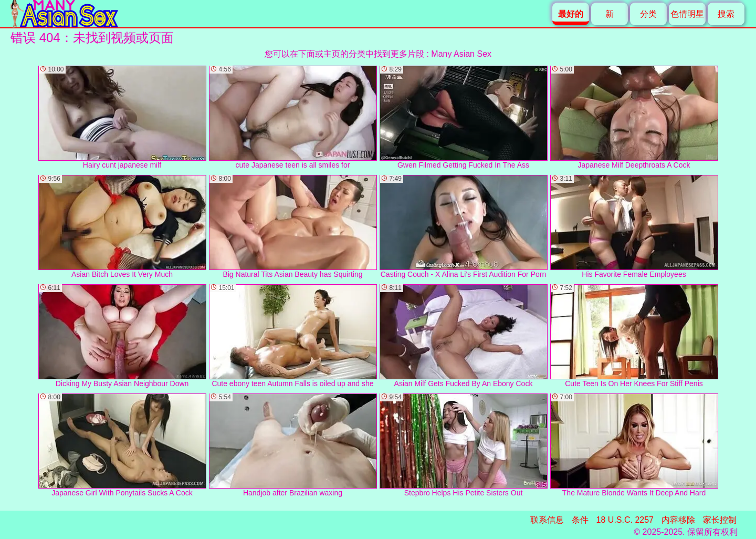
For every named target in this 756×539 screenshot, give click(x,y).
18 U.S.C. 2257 (625, 520)
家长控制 (720, 520)
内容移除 (678, 520)
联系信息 (547, 520)
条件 (580, 520)
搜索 (726, 14)
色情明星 (687, 14)
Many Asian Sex (461, 54)
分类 (648, 14)
